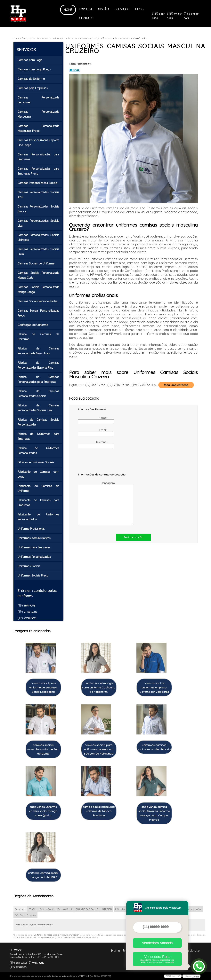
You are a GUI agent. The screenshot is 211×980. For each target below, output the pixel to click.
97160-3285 (30, 612)
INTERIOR (107, 909)
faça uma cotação (176, 385)
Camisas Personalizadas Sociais (38, 183)
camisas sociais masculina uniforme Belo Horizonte (43, 749)
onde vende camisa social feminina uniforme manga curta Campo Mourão (154, 813)
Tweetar (74, 70)
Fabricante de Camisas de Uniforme (38, 488)
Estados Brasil (65, 909)
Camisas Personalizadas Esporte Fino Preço (38, 143)
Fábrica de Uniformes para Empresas (38, 436)
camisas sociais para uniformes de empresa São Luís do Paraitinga (99, 749)
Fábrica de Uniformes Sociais (36, 462)
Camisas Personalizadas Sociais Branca (38, 209)
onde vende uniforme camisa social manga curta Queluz (43, 811)
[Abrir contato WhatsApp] (199, 966)
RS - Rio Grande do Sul (190, 909)
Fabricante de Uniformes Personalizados (38, 517)
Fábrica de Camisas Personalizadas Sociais (38, 394)
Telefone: (93, 444)
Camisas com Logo (30, 60)
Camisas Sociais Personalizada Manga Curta (38, 275)
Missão (103, 9)
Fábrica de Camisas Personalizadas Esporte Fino (38, 365)
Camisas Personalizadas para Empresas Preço (38, 171)
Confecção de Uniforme (33, 325)
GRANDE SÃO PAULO (87, 909)
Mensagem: (97, 503)
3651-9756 (29, 606)
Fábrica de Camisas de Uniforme (38, 337)
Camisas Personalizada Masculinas (38, 114)
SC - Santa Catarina (25, 915)
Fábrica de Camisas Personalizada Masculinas (38, 351)
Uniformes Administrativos (34, 538)
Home (68, 10)
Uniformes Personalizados (35, 557)
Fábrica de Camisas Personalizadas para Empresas (38, 379)
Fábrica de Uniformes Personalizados (38, 451)
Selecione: (20, 909)
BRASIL (32, 909)
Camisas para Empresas (33, 88)
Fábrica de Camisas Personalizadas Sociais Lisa (38, 408)
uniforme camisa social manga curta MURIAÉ (43, 875)
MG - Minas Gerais (125, 909)
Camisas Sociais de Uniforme (36, 263)
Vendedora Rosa (157, 959)
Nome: (93, 420)
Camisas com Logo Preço (34, 69)
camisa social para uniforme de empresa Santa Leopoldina (43, 687)
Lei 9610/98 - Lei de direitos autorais (82, 937)
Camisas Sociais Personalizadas (38, 301)
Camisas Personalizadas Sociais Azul (38, 195)
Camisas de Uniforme (32, 79)
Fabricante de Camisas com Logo (38, 474)
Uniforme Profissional (31, 529)
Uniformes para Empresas (34, 547)
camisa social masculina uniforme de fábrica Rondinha (99, 811)
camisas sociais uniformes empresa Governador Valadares (154, 687)
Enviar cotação (133, 537)
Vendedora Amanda (157, 943)
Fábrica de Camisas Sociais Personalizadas (38, 422)
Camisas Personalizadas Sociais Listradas (38, 237)
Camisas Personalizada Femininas (38, 100)
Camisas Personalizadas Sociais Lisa (38, 223)
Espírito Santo (47, 909)
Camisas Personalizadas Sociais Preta (38, 252)
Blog (139, 9)
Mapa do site (190, 951)
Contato (86, 18)
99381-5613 (30, 618)
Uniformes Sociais (29, 566)
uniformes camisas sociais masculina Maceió (154, 747)
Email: (93, 432)
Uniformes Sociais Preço (33, 576)
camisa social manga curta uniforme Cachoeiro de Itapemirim (99, 687)
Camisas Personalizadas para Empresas (38, 157)
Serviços (122, 9)
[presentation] (103, 462)
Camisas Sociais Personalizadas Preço (38, 313)
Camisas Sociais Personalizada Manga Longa (38, 290)
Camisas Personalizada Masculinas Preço (38, 128)
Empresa (85, 9)
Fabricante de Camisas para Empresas (38, 503)
